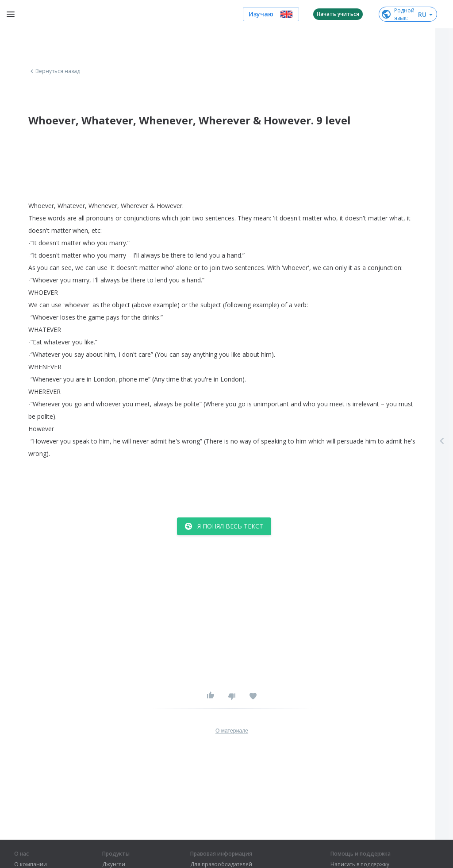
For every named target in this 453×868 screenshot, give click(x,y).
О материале (232, 731)
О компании (31, 864)
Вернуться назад (54, 71)
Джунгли (114, 864)
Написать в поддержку (360, 864)
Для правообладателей (221, 864)
